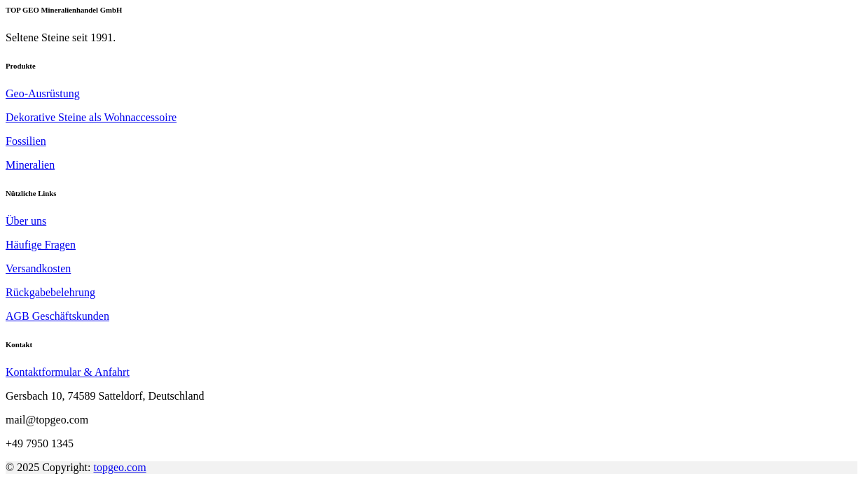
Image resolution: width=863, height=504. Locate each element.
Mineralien (30, 165)
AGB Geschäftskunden (57, 316)
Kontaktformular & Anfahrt (68, 372)
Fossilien (26, 141)
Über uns (26, 221)
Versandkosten (38, 268)
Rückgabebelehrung (50, 292)
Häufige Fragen (41, 245)
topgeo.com (120, 467)
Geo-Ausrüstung (43, 93)
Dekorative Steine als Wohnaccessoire (91, 117)
